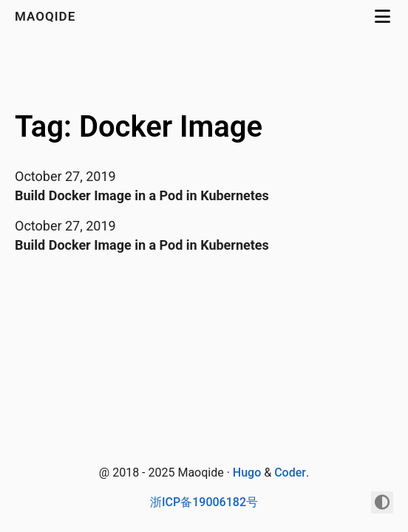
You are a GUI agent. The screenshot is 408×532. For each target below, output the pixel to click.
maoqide (47, 16)
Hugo (247, 473)
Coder (290, 473)
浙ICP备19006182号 (204, 502)
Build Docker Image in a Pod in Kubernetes (142, 195)
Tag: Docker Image (139, 127)
